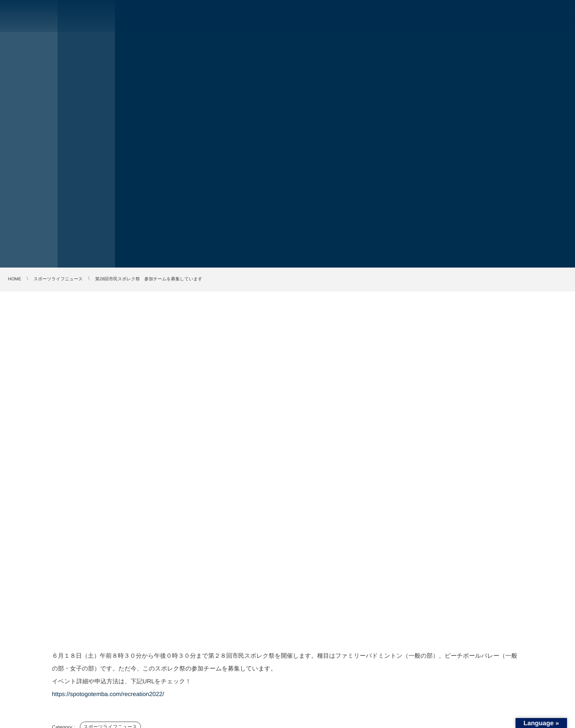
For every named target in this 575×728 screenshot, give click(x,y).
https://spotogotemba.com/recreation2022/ (108, 694)
